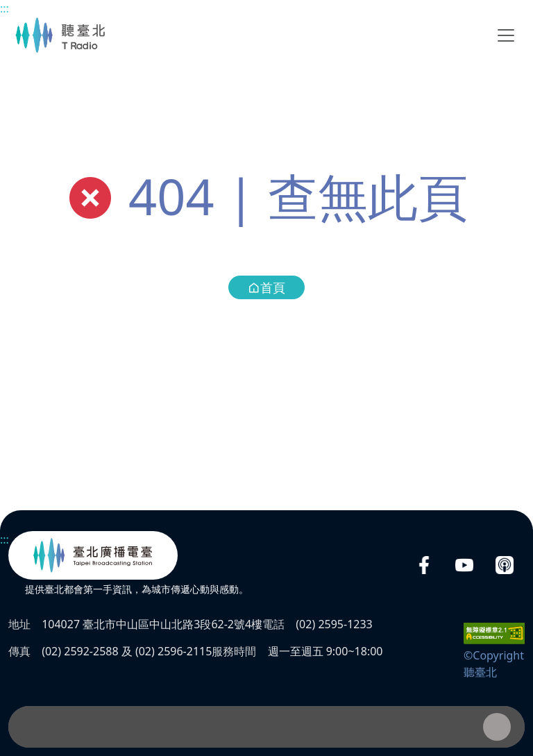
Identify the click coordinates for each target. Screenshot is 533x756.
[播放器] (266, 727)
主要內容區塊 (7, 7)
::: (5, 8)
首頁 (266, 287)
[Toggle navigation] (506, 35)
